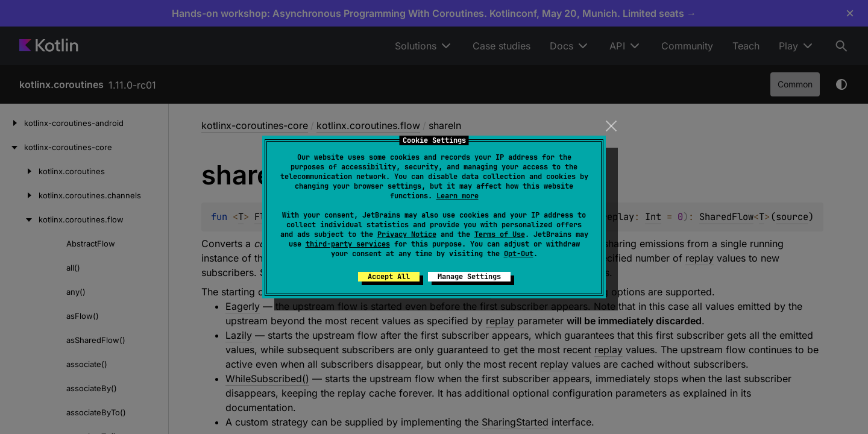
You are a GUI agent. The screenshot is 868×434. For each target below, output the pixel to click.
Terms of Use (500, 234)
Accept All (389, 277)
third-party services (348, 244)
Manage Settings (469, 277)
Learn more (458, 196)
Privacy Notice (407, 234)
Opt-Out (519, 254)
